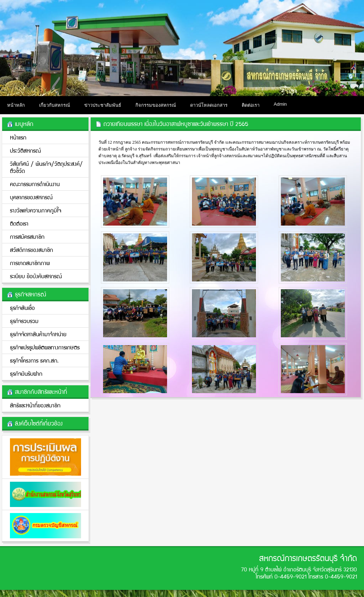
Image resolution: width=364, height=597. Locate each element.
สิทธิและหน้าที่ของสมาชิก (35, 405)
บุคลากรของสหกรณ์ (31, 197)
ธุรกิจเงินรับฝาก (26, 373)
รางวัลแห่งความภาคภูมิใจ (36, 210)
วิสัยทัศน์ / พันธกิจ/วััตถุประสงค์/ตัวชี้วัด (46, 167)
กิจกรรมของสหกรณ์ (156, 105)
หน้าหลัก (16, 105)
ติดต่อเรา (251, 105)
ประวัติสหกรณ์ (25, 150)
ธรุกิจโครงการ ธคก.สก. (34, 360)
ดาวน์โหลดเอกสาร (209, 105)
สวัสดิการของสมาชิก (31, 250)
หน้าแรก (18, 137)
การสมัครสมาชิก (27, 236)
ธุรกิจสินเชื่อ (22, 308)
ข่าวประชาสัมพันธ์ (103, 105)
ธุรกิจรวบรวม (24, 321)
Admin (280, 104)
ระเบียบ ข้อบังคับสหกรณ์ (36, 276)
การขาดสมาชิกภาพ (30, 263)
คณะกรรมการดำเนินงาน (35, 184)
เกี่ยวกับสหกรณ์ (55, 105)
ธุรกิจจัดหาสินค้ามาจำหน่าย (38, 334)
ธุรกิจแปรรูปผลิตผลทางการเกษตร (45, 347)
